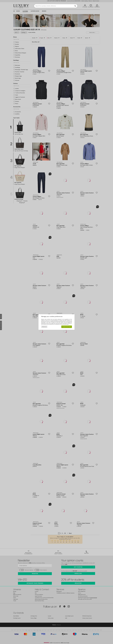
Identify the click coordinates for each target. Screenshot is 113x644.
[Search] (75, 6)
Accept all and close (67, 327)
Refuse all (44, 327)
